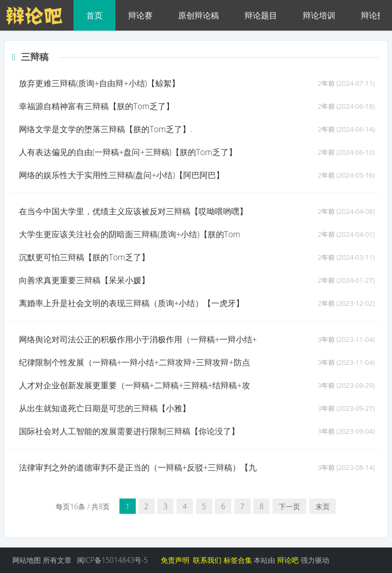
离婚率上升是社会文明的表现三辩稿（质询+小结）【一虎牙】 (131, 303)
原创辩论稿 (199, 15)
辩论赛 (140, 15)
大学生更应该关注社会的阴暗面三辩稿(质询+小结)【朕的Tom (130, 234)
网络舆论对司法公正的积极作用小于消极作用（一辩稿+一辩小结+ (138, 339)
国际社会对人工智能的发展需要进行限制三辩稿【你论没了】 (129, 431)
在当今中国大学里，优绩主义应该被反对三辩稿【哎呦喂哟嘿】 (133, 211)
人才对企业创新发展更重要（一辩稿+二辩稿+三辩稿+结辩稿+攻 (134, 385)
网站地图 (27, 560)
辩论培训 (319, 15)
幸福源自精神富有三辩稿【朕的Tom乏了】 (96, 106)
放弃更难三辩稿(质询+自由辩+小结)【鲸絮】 (99, 83)
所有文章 (57, 560)
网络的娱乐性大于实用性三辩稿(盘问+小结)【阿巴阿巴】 (121, 175)
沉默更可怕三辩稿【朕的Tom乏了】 (84, 257)
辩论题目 (261, 15)
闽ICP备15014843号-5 (113, 560)
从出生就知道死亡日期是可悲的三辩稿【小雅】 (105, 408)
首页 (94, 15)
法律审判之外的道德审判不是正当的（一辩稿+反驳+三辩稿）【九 (138, 467)
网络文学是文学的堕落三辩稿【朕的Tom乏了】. (106, 129)
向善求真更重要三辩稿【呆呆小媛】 (84, 280)
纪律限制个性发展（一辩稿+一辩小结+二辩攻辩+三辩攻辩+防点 (134, 362)
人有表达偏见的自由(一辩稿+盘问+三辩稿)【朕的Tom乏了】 (128, 152)
